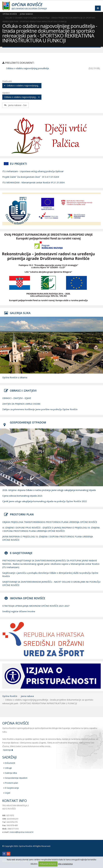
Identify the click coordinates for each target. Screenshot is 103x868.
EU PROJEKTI (18, 164)
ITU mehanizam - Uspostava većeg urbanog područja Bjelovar (33, 171)
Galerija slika (11, 773)
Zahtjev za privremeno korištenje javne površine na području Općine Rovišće (40, 409)
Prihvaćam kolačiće (48, 864)
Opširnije (8, 750)
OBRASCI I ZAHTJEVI (23, 391)
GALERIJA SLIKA (20, 313)
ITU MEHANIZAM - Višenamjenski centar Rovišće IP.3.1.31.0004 (33, 182)
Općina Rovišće (10, 14)
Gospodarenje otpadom (16, 778)
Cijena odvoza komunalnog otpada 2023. (22, 496)
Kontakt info (15, 801)
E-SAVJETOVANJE (21, 553)
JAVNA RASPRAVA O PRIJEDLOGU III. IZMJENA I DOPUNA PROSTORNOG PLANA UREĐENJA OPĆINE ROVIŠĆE (48, 538)
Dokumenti (10, 763)
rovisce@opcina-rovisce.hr (22, 832)
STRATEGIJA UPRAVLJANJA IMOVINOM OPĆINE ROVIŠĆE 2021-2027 (36, 606)
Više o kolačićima (65, 864)
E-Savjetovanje (12, 788)
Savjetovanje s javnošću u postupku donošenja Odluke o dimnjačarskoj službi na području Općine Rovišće (50, 575)
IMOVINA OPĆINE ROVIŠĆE (28, 598)
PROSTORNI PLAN (22, 514)
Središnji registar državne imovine (19, 611)
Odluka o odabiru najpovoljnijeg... (22, 86)
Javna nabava (26, 14)
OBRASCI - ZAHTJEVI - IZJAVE (17, 398)
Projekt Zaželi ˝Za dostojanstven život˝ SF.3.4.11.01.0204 (31, 177)
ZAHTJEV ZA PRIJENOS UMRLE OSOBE (21, 404)
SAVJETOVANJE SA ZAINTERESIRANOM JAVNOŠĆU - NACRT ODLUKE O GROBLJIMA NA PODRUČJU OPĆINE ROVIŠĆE (51, 583)
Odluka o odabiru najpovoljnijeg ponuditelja (27, 68)
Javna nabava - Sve (15, 105)
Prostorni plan (12, 783)
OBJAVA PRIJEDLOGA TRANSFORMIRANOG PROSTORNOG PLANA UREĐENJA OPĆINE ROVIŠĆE (50, 522)
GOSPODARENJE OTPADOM (28, 422)
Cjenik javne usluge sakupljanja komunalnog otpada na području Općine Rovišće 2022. (45, 501)
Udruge (8, 768)
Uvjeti (8, 793)
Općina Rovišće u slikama (15, 377)
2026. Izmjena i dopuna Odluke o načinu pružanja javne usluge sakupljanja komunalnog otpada (49, 490)
